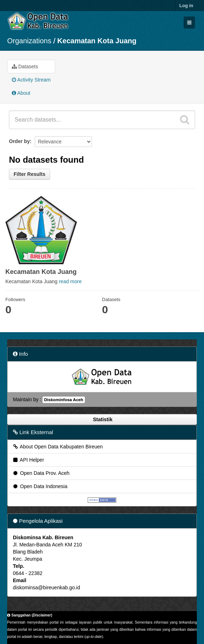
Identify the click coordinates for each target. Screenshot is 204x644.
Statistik (102, 419)
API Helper (28, 460)
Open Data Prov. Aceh (41, 473)
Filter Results (30, 174)
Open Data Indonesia (40, 486)
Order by (19, 141)
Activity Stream (31, 80)
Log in (186, 6)
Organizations (29, 41)
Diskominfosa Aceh (64, 400)
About (21, 93)
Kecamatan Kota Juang (97, 41)
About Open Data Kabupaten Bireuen (57, 447)
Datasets (25, 67)
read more (70, 281)
